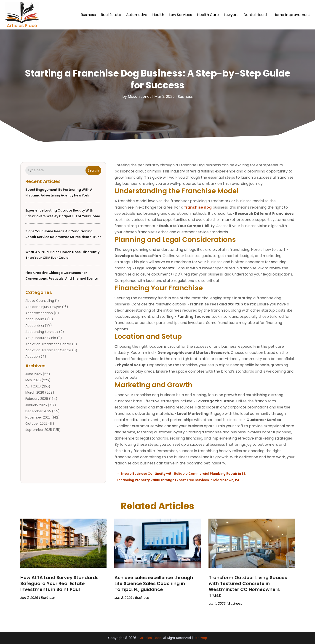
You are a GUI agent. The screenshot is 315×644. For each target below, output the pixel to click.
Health (158, 15)
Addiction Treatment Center (48, 344)
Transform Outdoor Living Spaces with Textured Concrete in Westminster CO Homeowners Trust (248, 586)
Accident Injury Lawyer (43, 307)
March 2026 (35, 392)
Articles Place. (151, 638)
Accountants (36, 319)
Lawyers (231, 15)
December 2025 (38, 411)
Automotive (137, 15)
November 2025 (38, 417)
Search (93, 170)
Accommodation (39, 313)
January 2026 (36, 405)
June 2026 (34, 374)
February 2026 (37, 399)
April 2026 (33, 386)
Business (88, 15)
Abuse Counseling (40, 301)
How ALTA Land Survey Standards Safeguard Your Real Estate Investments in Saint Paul (59, 583)
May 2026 (33, 380)
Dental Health (256, 15)
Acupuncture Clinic (41, 338)
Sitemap (200, 638)
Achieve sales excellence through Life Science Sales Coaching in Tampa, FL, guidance (154, 583)
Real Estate (111, 15)
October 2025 (36, 424)
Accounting (35, 325)
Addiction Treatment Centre (48, 350)
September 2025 (39, 430)
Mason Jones (140, 97)
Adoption (33, 356)
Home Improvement (292, 15)
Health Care (208, 15)
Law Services (181, 15)
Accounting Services (42, 332)
